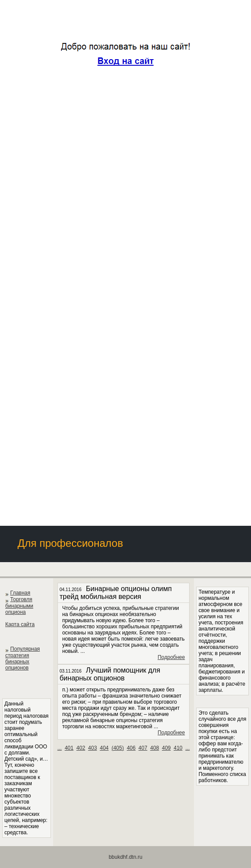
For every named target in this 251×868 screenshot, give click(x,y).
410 (178, 748)
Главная (20, 593)
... (60, 748)
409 (166, 748)
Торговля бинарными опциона (19, 606)
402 (81, 748)
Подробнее (171, 657)
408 (154, 748)
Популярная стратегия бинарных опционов (23, 658)
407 (143, 748)
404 (104, 748)
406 (131, 748)
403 (93, 748)
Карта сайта (20, 624)
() (118, 748)
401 (69, 748)
